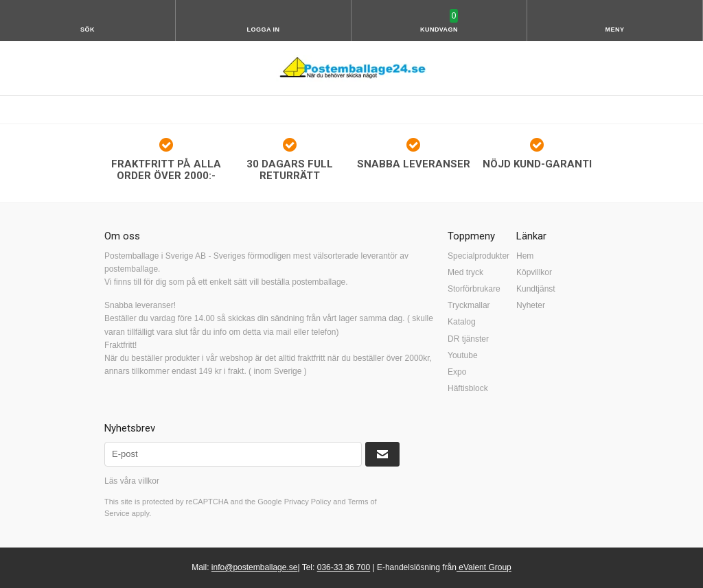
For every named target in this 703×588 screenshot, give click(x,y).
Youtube (463, 355)
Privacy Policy (308, 502)
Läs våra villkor (132, 481)
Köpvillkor (534, 272)
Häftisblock (468, 388)
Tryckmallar (469, 305)
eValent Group (484, 567)
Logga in (264, 30)
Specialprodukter (479, 256)
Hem (525, 256)
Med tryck (465, 272)
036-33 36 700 (344, 567)
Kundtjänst (536, 289)
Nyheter (531, 305)
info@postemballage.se (255, 567)
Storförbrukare (474, 289)
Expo (457, 372)
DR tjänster (468, 339)
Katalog (462, 322)
